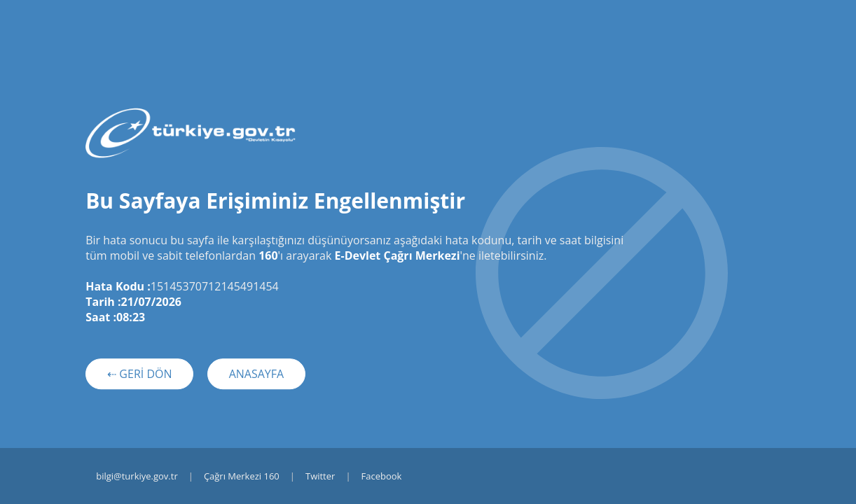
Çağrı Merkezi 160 (242, 476)
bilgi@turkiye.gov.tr (137, 476)
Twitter (320, 476)
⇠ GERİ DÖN (139, 374)
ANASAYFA (257, 374)
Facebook (382, 476)
